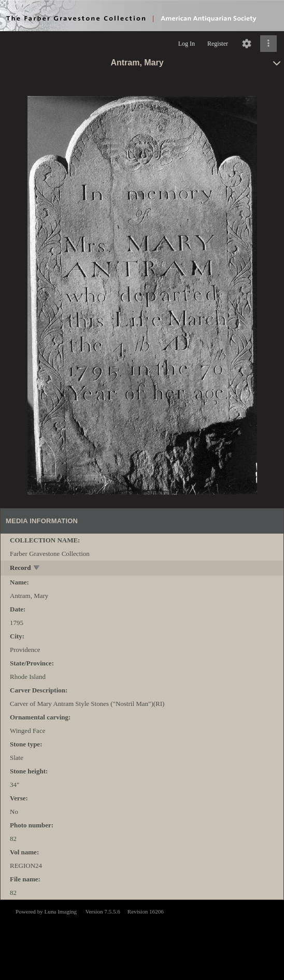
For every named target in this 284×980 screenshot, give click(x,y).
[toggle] (37, 569)
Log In (187, 44)
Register (218, 44)
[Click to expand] (268, 44)
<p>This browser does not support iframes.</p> (142, 939)
